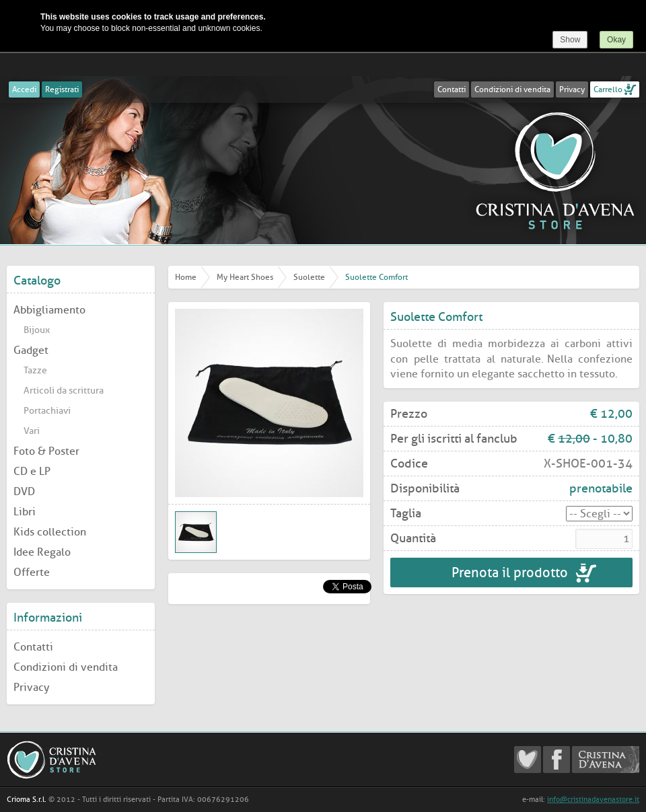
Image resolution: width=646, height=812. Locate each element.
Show (570, 40)
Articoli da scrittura (64, 391)
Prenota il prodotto (511, 573)
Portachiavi (47, 411)
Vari (32, 431)
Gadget (31, 350)
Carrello (608, 89)
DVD (24, 491)
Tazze (35, 370)
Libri (25, 512)
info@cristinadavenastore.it (593, 800)
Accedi (24, 89)
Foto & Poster (46, 451)
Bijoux (37, 330)
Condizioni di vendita (512, 89)
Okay (616, 40)
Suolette (309, 277)
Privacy (572, 89)
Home (186, 277)
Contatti (452, 89)
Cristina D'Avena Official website (606, 760)
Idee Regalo (42, 552)
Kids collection (50, 532)
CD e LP (32, 471)
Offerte (32, 572)
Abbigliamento (49, 310)
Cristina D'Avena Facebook (557, 760)
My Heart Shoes (245, 277)
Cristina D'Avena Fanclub (528, 760)
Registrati (62, 89)
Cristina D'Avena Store (555, 170)
